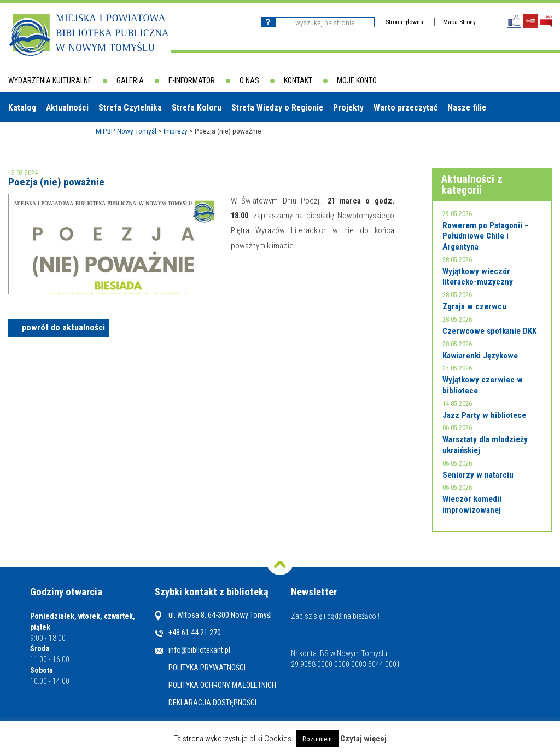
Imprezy (176, 131)
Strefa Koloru (197, 108)
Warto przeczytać (406, 108)
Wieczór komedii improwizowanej (472, 504)
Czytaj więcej (363, 739)
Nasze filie (467, 108)
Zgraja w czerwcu (474, 306)
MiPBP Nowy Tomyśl (126, 131)
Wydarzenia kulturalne (50, 80)
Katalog (22, 108)
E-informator (192, 80)
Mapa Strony (459, 22)
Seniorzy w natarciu (478, 475)
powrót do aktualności (63, 327)
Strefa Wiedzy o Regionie (277, 108)
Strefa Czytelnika (130, 108)
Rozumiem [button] (317, 739)
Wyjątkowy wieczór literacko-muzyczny (478, 277)
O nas (249, 80)
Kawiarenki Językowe (480, 356)
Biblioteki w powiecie (52, 137)
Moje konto (357, 80)
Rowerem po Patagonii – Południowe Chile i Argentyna (486, 236)
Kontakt (298, 80)
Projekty (348, 108)
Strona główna (404, 22)
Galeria (130, 80)
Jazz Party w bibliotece (484, 415)
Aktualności (67, 108)
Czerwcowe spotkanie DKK (489, 331)
